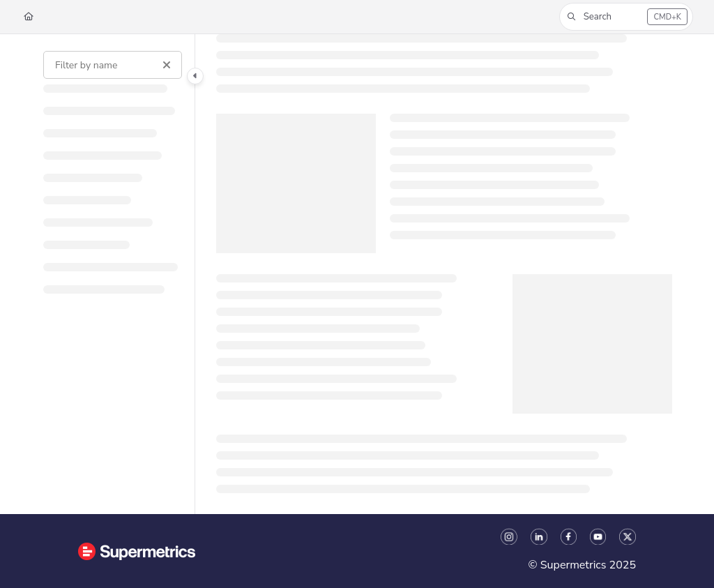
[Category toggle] (195, 76)
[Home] (29, 17)
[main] (444, 274)
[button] (626, 17)
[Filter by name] (113, 65)
